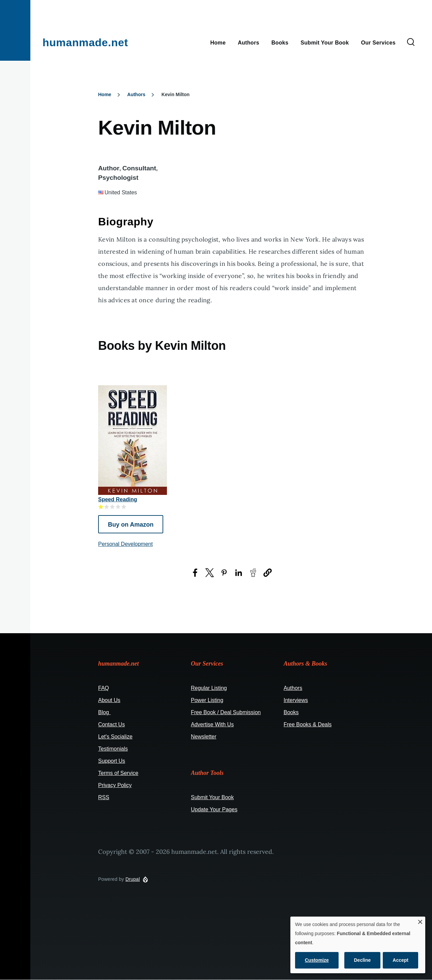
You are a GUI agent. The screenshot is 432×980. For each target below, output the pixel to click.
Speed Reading (118, 499)
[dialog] (358, 945)
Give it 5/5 (124, 507)
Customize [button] (317, 960)
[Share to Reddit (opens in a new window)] (253, 573)
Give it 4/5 (118, 507)
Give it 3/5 (112, 507)
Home (105, 94)
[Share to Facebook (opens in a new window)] (195, 573)
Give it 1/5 (101, 507)
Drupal (133, 879)
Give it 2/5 (107, 507)
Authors (136, 94)
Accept (400, 960)
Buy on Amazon (131, 525)
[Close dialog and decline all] (420, 921)
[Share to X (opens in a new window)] (210, 573)
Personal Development (125, 544)
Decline (363, 960)
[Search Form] (411, 43)
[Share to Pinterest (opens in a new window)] (224, 573)
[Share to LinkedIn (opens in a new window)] (239, 573)
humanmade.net (85, 43)
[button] (268, 573)
